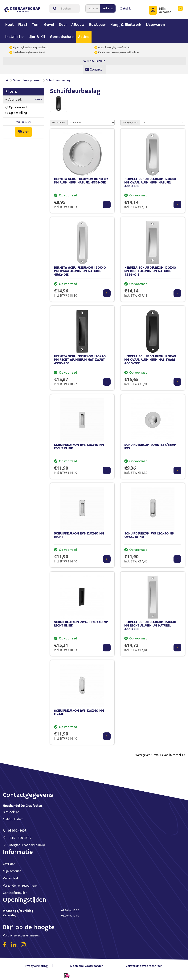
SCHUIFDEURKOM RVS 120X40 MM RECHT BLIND (79, 445)
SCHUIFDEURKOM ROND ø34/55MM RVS (150, 445)
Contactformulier (15, 891)
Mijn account (12, 869)
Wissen (38, 97)
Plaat (23, 23)
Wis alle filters (23, 120)
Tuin (36, 23)
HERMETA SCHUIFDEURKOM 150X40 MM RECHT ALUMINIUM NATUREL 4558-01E (150, 624)
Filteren (23, 130)
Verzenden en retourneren (21, 883)
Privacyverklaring (38, 964)
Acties (84, 35)
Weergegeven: (130, 120)
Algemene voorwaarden (88, 964)
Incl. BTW (93, 7)
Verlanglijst (11, 876)
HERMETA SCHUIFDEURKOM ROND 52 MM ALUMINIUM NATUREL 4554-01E (81, 179)
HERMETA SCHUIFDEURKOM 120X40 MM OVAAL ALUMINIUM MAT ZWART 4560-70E (150, 358)
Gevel (49, 23)
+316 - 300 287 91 (21, 836)
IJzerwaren (155, 23)
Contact (94, 67)
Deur (63, 23)
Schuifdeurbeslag (58, 78)
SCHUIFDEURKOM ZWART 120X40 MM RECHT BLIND (81, 622)
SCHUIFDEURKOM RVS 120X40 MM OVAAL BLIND (149, 533)
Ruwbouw (97, 23)
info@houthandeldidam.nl (27, 843)
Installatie (14, 35)
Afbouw (78, 23)
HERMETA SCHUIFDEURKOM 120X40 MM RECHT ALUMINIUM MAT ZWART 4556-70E (80, 358)
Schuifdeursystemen (27, 78)
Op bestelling (16, 111)
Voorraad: (24, 97)
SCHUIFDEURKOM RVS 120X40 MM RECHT (79, 533)
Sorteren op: (59, 120)
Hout (9, 23)
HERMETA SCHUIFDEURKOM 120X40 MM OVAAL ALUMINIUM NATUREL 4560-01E (150, 181)
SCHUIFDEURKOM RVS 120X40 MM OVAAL (79, 711)
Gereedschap (62, 35)
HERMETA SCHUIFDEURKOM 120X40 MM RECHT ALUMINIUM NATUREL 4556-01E (150, 269)
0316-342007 (94, 59)
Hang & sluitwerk (126, 23)
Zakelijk (126, 7)
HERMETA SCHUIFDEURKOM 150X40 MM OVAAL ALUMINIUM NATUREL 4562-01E (80, 269)
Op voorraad (16, 105)
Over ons (9, 862)
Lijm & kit (37, 35)
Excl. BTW (108, 7)
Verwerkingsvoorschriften (144, 964)
